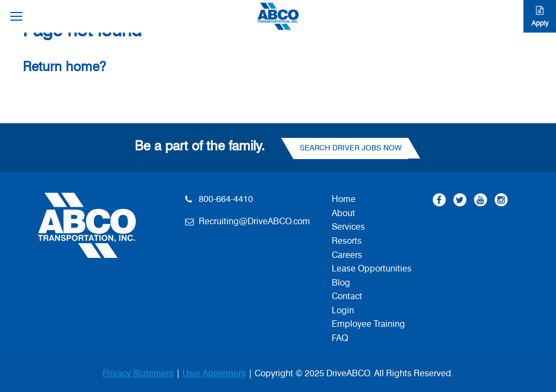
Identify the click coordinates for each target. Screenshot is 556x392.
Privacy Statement (138, 374)
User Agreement (214, 374)
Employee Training (368, 324)
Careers (347, 255)
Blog (341, 283)
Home (344, 199)
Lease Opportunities (372, 269)
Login (343, 311)
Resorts (347, 241)
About (343, 213)
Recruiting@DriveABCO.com (254, 222)
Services (348, 227)
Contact (347, 296)
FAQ (340, 338)
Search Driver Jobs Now (351, 148)
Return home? (65, 67)
